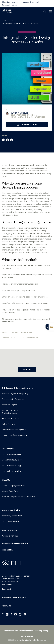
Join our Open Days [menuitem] (10, 491)
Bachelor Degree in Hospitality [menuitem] (15, 394)
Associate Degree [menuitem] (10, 405)
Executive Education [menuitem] (10, 418)
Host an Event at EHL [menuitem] (11, 471)
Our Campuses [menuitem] (9, 449)
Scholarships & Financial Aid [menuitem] (15, 543)
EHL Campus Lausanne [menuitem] (12, 454)
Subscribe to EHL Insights (14, 597)
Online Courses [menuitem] (8, 424)
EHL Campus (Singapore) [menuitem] (13, 460)
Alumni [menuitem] (15, 2)
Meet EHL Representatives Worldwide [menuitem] (19, 496)
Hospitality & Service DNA (21, 332)
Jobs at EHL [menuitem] (7, 550)
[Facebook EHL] (11, 614)
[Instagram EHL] (20, 614)
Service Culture (10, 338)
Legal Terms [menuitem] (27, 636)
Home (4, 20)
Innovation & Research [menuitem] (30, 2)
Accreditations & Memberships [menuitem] (18, 631)
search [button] (45, 11)
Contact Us (7, 589)
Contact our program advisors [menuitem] (15, 485)
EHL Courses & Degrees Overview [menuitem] (18, 388)
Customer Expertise (30, 338)
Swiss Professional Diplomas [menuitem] (14, 430)
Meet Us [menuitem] (6, 480)
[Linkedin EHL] (7, 614)
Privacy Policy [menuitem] (42, 631)
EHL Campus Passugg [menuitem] (11, 465)
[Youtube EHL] (15, 614)
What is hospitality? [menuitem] (11, 510)
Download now (29, 125)
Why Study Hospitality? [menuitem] (12, 516)
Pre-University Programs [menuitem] (13, 399)
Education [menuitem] (6, 2)
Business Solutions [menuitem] (10, 5)
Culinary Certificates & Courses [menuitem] (15, 435)
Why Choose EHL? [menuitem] (10, 530)
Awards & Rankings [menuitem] (10, 536)
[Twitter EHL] (3, 614)
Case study (13, 20)
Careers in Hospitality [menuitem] (11, 521)
